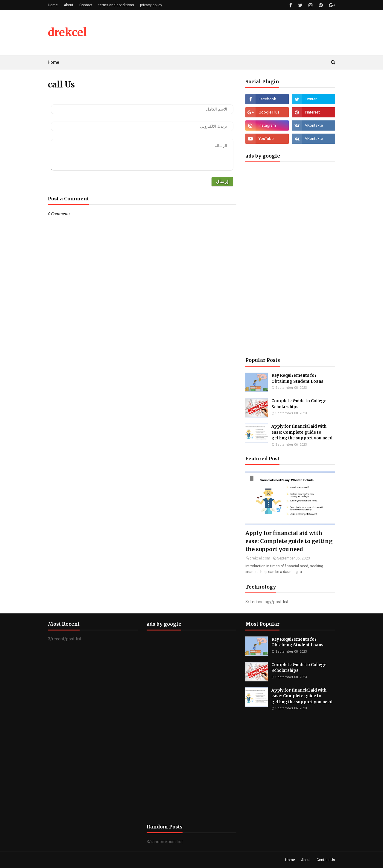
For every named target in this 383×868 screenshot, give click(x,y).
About (69, 5)
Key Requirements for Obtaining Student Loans (297, 378)
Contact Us (326, 860)
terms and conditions (116, 5)
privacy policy (151, 5)
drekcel (67, 32)
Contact (86, 5)
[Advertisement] (290, 258)
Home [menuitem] (54, 62)
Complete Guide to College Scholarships (299, 404)
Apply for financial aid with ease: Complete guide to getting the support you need (302, 432)
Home (53, 5)
